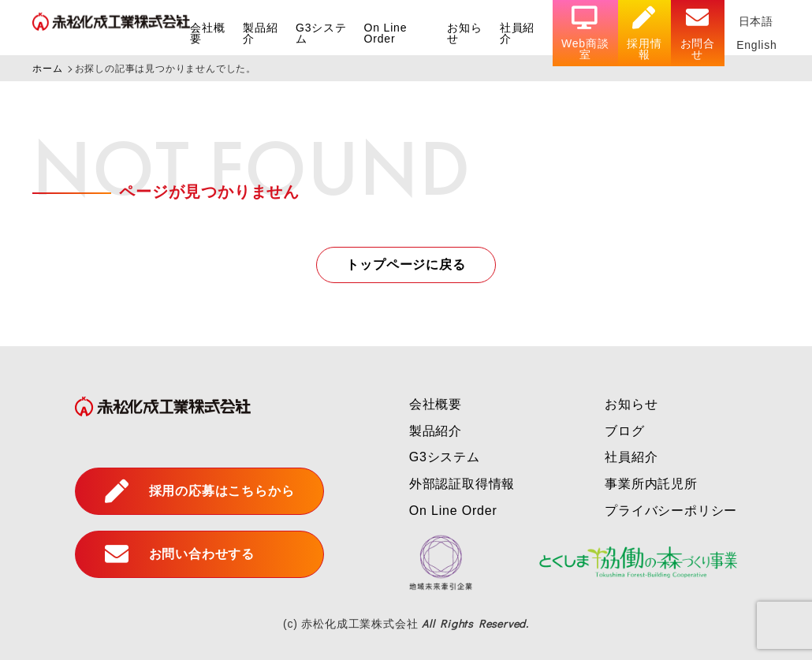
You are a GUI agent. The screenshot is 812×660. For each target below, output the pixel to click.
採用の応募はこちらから (200, 491)
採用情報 (644, 34)
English (757, 45)
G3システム (321, 33)
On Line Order (386, 33)
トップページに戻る (406, 265)
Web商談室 (585, 34)
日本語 (756, 21)
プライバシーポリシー (671, 511)
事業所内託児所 (651, 484)
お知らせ (464, 33)
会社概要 (207, 33)
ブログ (624, 431)
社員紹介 (517, 33)
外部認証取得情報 (462, 484)
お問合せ (698, 34)
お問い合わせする (180, 554)
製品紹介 (260, 33)
